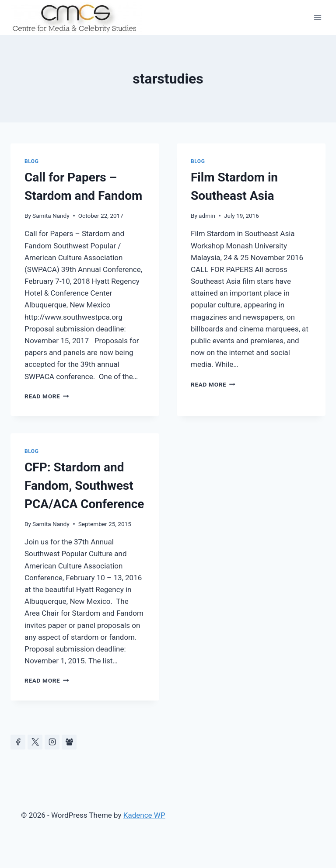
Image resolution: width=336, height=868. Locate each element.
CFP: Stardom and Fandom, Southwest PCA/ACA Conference (84, 486)
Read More (47, 396)
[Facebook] (18, 742)
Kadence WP (144, 815)
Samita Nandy (51, 216)
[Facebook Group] (69, 742)
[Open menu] (317, 17)
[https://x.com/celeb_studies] (35, 742)
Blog (31, 161)
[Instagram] (52, 742)
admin (207, 216)
